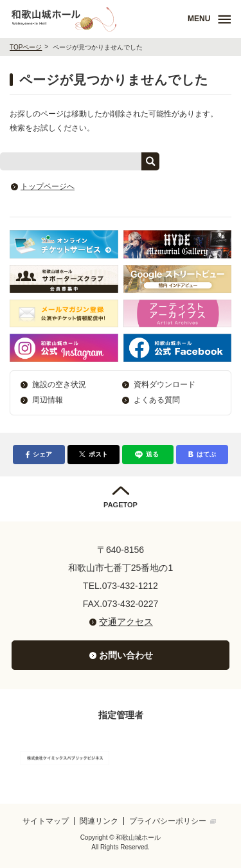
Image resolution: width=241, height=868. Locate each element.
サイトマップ (46, 821)
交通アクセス (126, 622)
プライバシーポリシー (168, 821)
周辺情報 (48, 400)
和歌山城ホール (96, 19)
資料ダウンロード (165, 384)
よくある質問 (157, 400)
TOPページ (26, 47)
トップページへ (48, 186)
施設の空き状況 (59, 384)
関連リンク (99, 821)
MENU (199, 19)
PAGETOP (121, 505)
